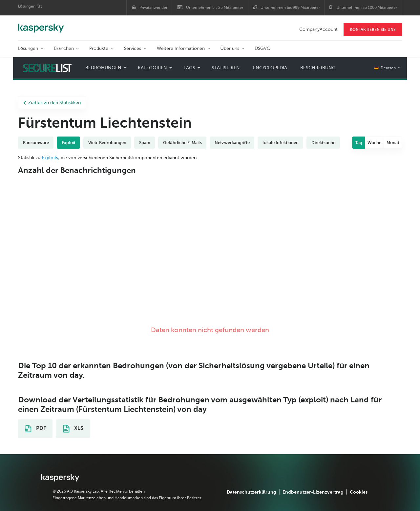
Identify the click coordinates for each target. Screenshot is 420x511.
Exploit (69, 143)
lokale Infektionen (281, 143)
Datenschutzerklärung (251, 492)
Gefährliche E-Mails (182, 143)
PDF (35, 429)
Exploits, (51, 158)
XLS (73, 429)
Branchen (64, 48)
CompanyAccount (318, 29)
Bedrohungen (103, 68)
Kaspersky (41, 25)
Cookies (359, 492)
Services (133, 48)
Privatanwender (153, 8)
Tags (189, 68)
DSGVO (263, 48)
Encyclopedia (270, 68)
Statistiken (226, 68)
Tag (359, 143)
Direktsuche (323, 143)
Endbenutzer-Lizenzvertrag (313, 492)
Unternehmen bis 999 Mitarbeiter (290, 8)
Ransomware (36, 143)
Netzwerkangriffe (232, 143)
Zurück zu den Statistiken (52, 103)
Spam (145, 143)
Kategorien (152, 68)
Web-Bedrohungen (107, 143)
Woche (374, 143)
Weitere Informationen (181, 48)
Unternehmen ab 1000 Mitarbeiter (367, 8)
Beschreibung (318, 68)
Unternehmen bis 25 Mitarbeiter (215, 8)
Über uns (230, 48)
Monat (393, 143)
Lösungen (28, 48)
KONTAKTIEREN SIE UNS (373, 30)
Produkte (99, 48)
